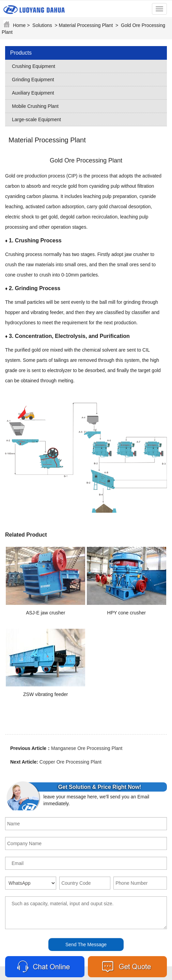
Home (19, 25)
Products (21, 53)
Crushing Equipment (34, 66)
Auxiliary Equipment (33, 93)
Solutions (42, 25)
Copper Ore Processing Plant (71, 762)
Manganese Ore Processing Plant (87, 748)
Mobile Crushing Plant (35, 106)
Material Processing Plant (86, 25)
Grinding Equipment (33, 80)
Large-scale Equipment (36, 119)
